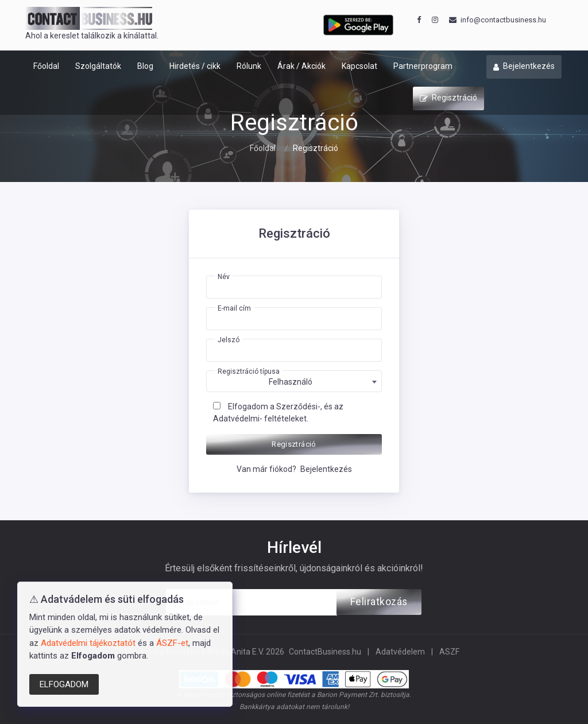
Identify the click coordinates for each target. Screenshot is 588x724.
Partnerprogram (423, 66)
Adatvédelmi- (238, 419)
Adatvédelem (400, 652)
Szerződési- (298, 406)
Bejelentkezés (524, 67)
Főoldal (46, 66)
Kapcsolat (359, 66)
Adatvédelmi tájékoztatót (88, 643)
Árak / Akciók (301, 66)
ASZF (449, 652)
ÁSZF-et (172, 643)
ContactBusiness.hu (325, 652)
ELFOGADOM (64, 684)
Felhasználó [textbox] (291, 382)
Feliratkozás (379, 602)
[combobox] (294, 381)
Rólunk (249, 66)
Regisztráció (448, 99)
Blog (145, 66)
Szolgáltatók (98, 66)
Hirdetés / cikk (195, 66)
